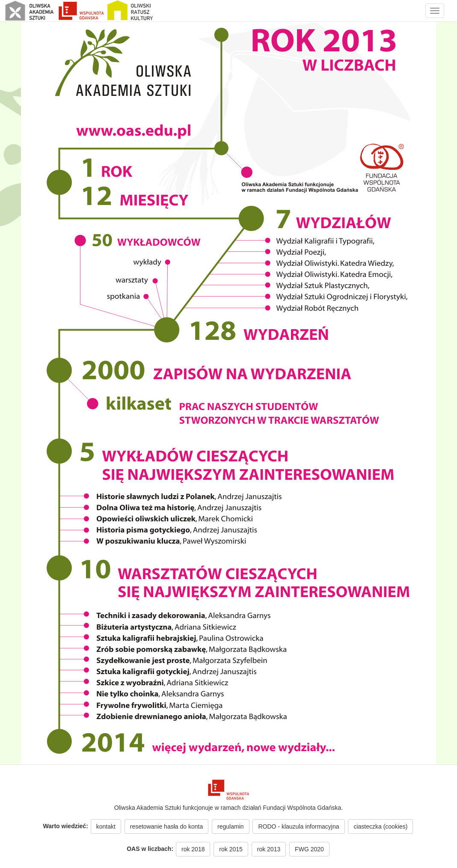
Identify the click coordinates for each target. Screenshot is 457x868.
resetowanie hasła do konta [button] (166, 826)
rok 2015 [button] (231, 849)
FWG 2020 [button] (309, 849)
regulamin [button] (230, 826)
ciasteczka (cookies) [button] (380, 826)
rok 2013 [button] (269, 849)
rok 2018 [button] (193, 849)
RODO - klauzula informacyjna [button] (298, 826)
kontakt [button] (106, 826)
